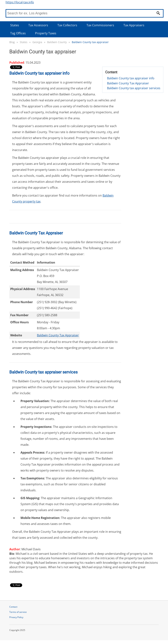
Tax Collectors (67, 25)
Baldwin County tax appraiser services (134, 88)
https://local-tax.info (20, 2)
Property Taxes (46, 33)
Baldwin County (57, 42)
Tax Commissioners (100, 25)
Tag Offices (18, 33)
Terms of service (18, 612)
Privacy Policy (16, 617)
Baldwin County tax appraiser (90, 42)
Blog (12, 42)
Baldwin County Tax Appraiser (128, 83)
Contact (13, 607)
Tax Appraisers (134, 25)
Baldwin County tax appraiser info (131, 78)
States (15, 25)
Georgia (37, 42)
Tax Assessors (38, 25)
